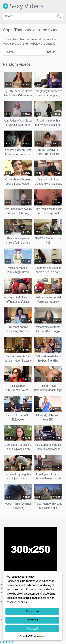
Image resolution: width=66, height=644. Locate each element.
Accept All (32, 629)
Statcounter (7, 642)
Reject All (32, 620)
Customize (32, 611)
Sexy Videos (23, 6)
